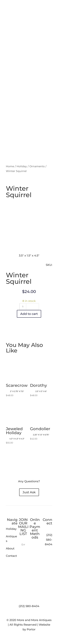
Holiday (22, 166)
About (10, 548)
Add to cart (29, 314)
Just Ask (29, 492)
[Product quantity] (23, 307)
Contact (11, 556)
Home (10, 166)
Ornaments (37, 166)
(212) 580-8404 (29, 606)
